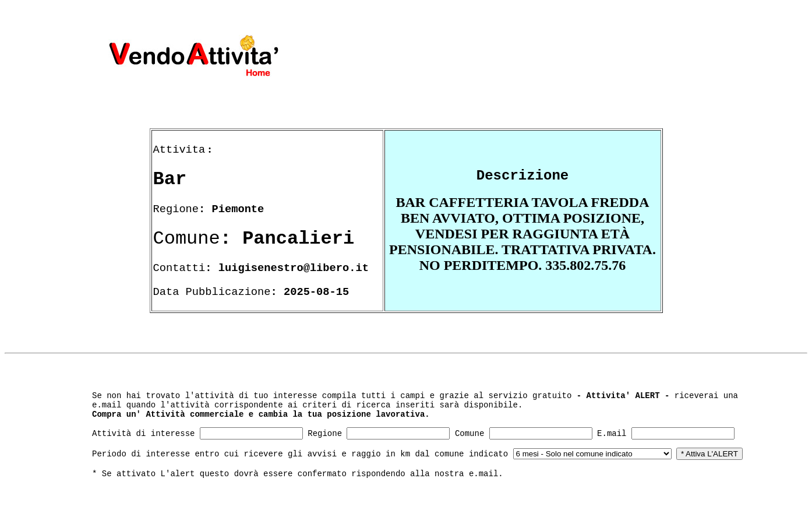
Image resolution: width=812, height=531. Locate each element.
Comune (469, 434)
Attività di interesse (143, 434)
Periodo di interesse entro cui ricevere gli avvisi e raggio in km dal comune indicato (300, 454)
